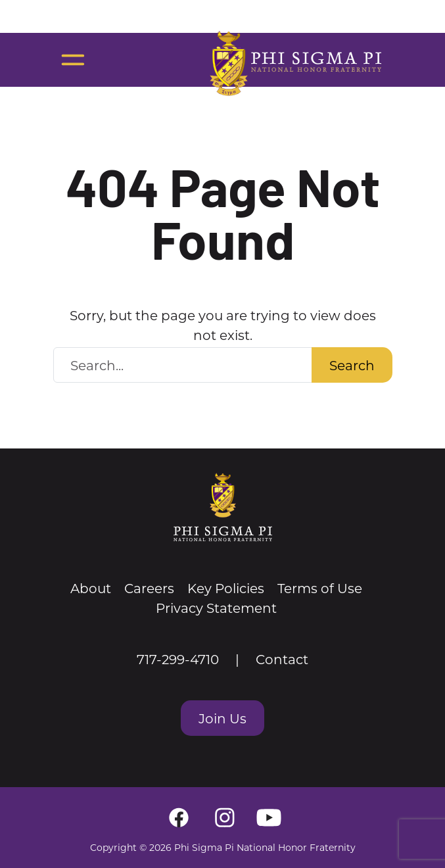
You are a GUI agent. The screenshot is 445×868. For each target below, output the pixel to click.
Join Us (222, 718)
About (91, 588)
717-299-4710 (178, 659)
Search (352, 365)
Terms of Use (320, 588)
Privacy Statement (216, 608)
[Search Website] (183, 365)
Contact (282, 659)
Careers (149, 588)
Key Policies (226, 588)
